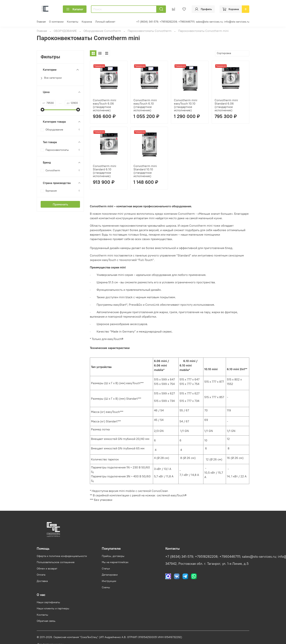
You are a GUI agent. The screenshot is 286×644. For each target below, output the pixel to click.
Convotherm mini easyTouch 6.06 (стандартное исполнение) (104, 105)
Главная (41, 22)
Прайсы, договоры (113, 556)
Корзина (87, 22)
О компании (56, 22)
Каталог (75, 9)
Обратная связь (46, 621)
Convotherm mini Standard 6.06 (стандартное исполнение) (226, 105)
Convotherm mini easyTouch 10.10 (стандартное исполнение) (186, 105)
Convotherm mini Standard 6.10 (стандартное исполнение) (104, 171)
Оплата (41, 575)
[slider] (43, 110)
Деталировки (110, 575)
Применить (60, 204)
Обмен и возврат (47, 569)
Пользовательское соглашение (56, 562)
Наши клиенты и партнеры (53, 608)
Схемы (106, 587)
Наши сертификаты (48, 602)
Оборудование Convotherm (102, 31)
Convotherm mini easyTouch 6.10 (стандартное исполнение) (145, 105)
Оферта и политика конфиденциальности (62, 556)
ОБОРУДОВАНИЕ (65, 31)
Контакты (73, 22)
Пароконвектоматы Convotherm (150, 31)
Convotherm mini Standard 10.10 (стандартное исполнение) (145, 171)
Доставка (42, 581)
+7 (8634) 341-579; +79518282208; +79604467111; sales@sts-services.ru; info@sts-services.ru (193, 22)
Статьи (106, 569)
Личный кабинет (105, 22)
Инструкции (109, 581)
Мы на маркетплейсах (115, 562)
